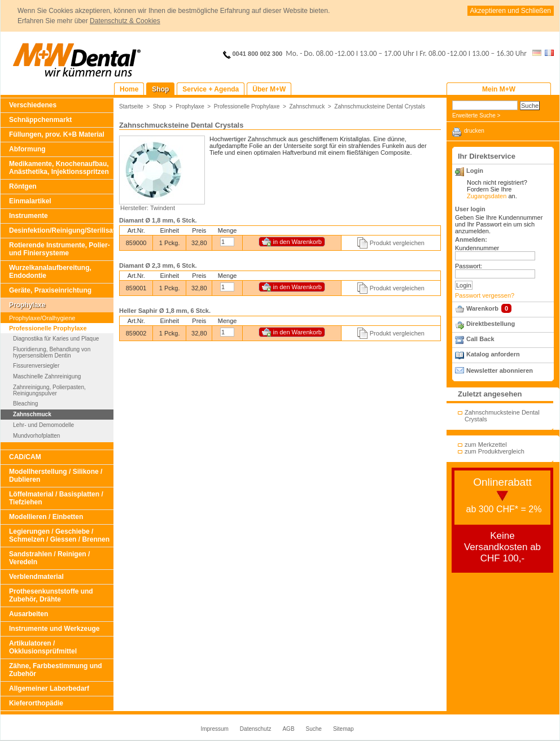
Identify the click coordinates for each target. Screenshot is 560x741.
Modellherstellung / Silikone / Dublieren (56, 476)
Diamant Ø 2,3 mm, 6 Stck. (158, 265)
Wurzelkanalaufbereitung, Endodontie (50, 272)
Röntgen (23, 186)
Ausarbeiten (29, 614)
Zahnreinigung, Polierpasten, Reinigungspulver (49, 390)
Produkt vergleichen (397, 243)
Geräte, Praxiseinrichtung (50, 290)
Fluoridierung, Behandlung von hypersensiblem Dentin (52, 352)
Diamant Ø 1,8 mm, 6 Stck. (158, 220)
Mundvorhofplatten (36, 436)
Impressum (214, 729)
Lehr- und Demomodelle (43, 425)
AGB (288, 729)
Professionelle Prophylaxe (48, 328)
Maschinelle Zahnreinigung (47, 376)
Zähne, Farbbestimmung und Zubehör (56, 670)
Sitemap (344, 729)
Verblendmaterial (36, 577)
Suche (314, 729)
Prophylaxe (27, 305)
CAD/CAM (25, 457)
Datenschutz (256, 729)
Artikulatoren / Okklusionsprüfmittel (43, 647)
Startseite (131, 106)
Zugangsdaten (487, 196)
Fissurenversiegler (36, 366)
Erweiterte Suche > (476, 115)
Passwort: (469, 266)
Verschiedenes (33, 105)
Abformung (27, 149)
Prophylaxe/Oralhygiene (42, 318)
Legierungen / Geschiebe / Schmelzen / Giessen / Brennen (59, 535)
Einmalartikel (30, 201)
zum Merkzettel (486, 444)
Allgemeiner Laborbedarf (49, 688)
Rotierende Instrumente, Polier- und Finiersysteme (60, 249)
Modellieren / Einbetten (46, 517)
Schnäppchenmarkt (40, 120)
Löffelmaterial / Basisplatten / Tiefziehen (56, 498)
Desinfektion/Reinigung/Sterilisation (61, 230)
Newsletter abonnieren (500, 370)
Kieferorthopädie (36, 703)
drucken (474, 131)
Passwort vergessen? (485, 295)
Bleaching (25, 404)
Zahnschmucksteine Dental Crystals (380, 106)
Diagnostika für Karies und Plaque (56, 339)
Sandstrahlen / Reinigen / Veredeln (49, 558)
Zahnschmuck (32, 414)
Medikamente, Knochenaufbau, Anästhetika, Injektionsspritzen (59, 168)
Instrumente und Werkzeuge (54, 629)
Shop (160, 106)
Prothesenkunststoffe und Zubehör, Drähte (51, 595)
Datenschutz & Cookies (125, 21)
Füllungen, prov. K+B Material (57, 134)
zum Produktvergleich (495, 451)
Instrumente (29, 216)
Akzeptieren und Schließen (511, 11)
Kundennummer (477, 248)
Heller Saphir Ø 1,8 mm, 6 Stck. (165, 311)
